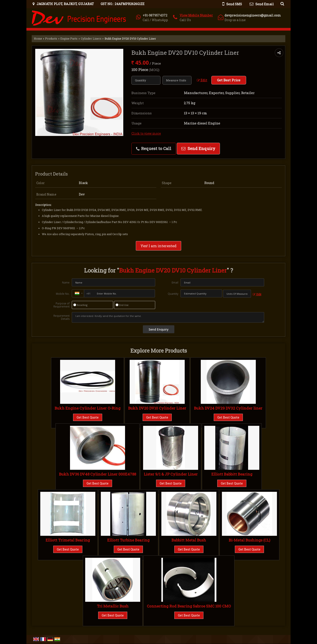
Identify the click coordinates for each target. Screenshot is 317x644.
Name (66, 283)
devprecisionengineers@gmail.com (253, 15)
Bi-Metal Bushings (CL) (249, 540)
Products (51, 38)
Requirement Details (62, 317)
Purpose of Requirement (62, 305)
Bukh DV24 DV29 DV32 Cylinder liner (228, 408)
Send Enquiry (198, 148)
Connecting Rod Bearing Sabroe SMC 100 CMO (189, 606)
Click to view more (146, 133)
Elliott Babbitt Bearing (232, 474)
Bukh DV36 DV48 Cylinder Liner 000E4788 (98, 474)
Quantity (173, 294)
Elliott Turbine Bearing (128, 540)
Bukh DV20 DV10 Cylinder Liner (157, 408)
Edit (202, 80)
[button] (196, 15)
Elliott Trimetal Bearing (68, 540)
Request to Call (154, 148)
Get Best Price (229, 80)
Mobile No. (63, 294)
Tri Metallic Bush (113, 606)
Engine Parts (69, 38)
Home (38, 38)
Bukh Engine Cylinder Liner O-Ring (88, 408)
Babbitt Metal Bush (189, 540)
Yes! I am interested (158, 246)
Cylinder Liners (91, 38)
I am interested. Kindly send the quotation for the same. (168, 317)
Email (175, 283)
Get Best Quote (88, 417)
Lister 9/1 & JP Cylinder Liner (171, 474)
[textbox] (177, 80)
